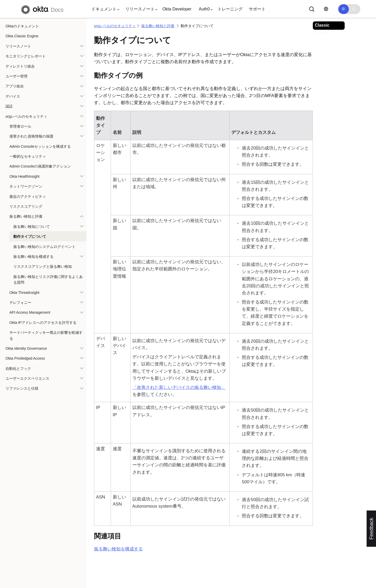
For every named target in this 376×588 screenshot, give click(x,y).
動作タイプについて (30, 236)
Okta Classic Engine (22, 36)
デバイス (13, 96)
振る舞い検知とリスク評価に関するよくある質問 (48, 280)
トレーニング (230, 9)
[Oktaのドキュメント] (42, 9)
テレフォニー (20, 302)
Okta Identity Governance (26, 348)
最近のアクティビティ (28, 197)
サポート (257, 9)
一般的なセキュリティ (28, 156)
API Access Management (30, 312)
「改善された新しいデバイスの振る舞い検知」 (179, 387)
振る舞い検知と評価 (26, 216)
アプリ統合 (15, 86)
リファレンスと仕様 (22, 388)
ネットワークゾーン (26, 186)
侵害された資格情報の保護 (31, 136)
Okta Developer (177, 9)
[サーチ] (312, 9)
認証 (9, 106)
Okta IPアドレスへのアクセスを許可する (43, 323)
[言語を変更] (326, 9)
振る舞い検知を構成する (33, 257)
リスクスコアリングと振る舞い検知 (43, 266)
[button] (104, 9)
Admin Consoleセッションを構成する (40, 146)
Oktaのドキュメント (22, 26)
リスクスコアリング (26, 206)
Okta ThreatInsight (24, 293)
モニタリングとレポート (26, 56)
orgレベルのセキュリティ (26, 116)
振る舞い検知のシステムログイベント (44, 247)
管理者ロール (20, 126)
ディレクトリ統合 (20, 66)
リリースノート (18, 46)
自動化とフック (18, 369)
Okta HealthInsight (24, 176)
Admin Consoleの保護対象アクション (40, 166)
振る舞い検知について (32, 227)
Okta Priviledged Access (25, 358)
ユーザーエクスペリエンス (27, 378)
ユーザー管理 (16, 76)
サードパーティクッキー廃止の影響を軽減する (46, 335)
